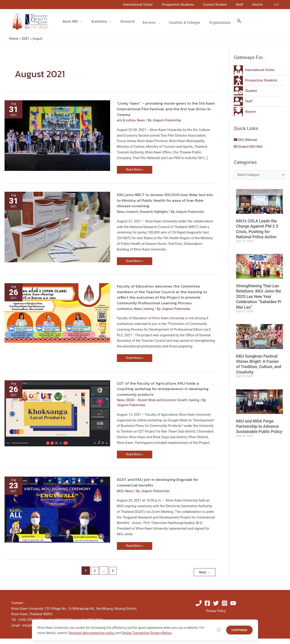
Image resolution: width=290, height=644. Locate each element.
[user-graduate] (245, 112)
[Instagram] (225, 609)
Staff (243, 5)
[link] (276, 5)
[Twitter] (216, 609)
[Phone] (199, 609)
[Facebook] (207, 609)
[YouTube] (233, 609)
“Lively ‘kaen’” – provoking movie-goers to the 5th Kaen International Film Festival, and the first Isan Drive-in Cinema (166, 109)
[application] (79, 22)
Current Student (221, 5)
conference (125, 315)
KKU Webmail (246, 140)
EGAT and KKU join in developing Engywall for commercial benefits (163, 489)
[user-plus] (243, 101)
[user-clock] (245, 91)
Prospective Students (186, 5)
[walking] (256, 80)
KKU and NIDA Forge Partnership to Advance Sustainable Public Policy (259, 452)
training (151, 315)
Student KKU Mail (249, 147)
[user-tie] (254, 70)
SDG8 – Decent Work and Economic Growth (160, 406)
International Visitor (148, 5)
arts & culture (127, 120)
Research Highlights (157, 212)
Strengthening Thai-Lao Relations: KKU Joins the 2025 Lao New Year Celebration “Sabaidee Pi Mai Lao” (259, 310)
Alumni (259, 5)
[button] (226, 22)
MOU (121, 498)
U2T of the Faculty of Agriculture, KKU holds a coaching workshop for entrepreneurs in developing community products (164, 395)
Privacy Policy (216, 617)
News (143, 120)
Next (204, 578)
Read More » (135, 169)
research (133, 212)
